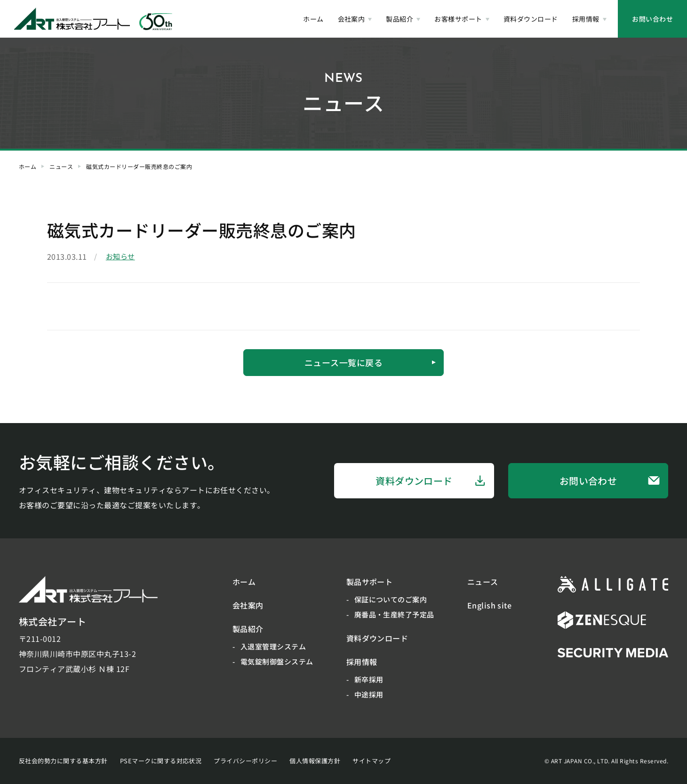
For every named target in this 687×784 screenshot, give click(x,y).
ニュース (61, 167)
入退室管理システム (273, 646)
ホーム (28, 167)
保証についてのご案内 (391, 599)
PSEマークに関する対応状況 (161, 761)
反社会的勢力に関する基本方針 (63, 761)
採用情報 (362, 662)
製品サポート (370, 582)
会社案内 (248, 605)
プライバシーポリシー (245, 761)
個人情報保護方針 (315, 761)
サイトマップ (371, 761)
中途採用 (369, 694)
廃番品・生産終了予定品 (394, 614)
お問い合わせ (652, 19)
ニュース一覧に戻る (370, 362)
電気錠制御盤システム (277, 661)
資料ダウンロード (431, 481)
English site (490, 605)
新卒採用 (369, 679)
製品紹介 (248, 629)
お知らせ (120, 256)
